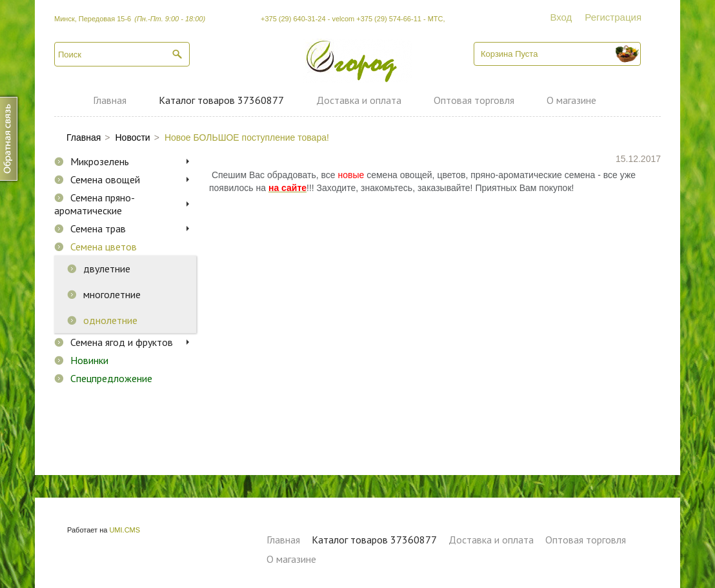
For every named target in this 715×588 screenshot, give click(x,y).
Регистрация (613, 17)
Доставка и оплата (359, 100)
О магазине (571, 100)
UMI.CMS (125, 530)
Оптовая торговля (474, 100)
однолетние (110, 320)
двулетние (107, 269)
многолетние (112, 294)
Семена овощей (105, 179)
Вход (561, 17)
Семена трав (98, 228)
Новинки (89, 360)
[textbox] (122, 54)
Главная (110, 100)
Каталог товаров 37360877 (221, 100)
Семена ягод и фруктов (122, 342)
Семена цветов (104, 247)
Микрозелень (100, 161)
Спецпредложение (111, 378)
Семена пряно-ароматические (95, 204)
